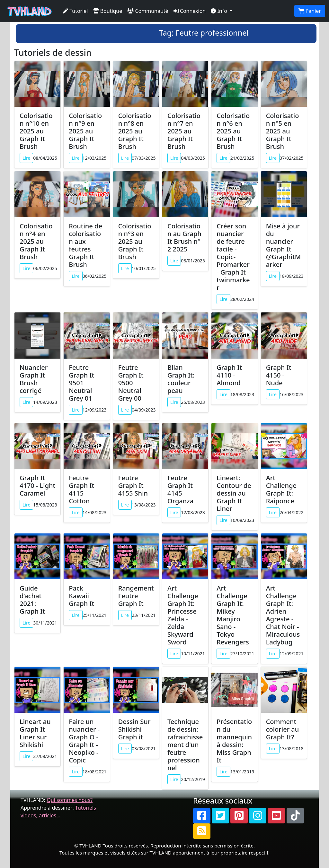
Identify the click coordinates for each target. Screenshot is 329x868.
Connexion (190, 11)
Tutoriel (76, 11)
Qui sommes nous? (70, 800)
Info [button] (220, 11)
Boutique (108, 11)
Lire (26, 158)
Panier (310, 11)
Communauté (148, 11)
